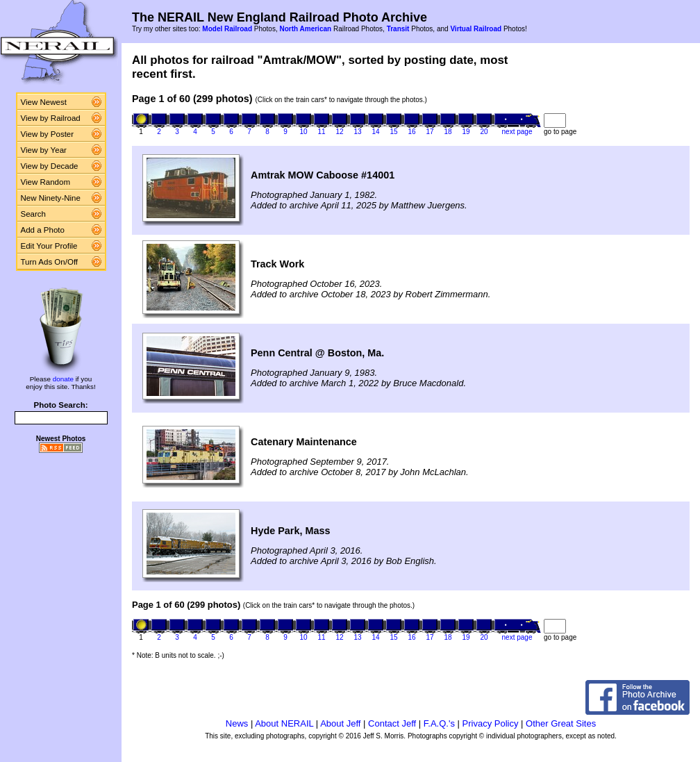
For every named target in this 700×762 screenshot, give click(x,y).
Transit (398, 29)
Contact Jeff (392, 723)
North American (305, 29)
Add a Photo (43, 230)
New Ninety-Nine (51, 198)
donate (63, 379)
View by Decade (50, 166)
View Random (45, 182)
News (237, 723)
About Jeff (340, 723)
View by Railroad (51, 118)
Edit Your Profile (49, 246)
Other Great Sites (561, 723)
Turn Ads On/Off (50, 262)
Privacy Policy (491, 723)
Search (34, 214)
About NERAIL (284, 723)
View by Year (44, 150)
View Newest (44, 102)
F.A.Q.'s (439, 723)
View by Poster (48, 134)
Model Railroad (227, 29)
